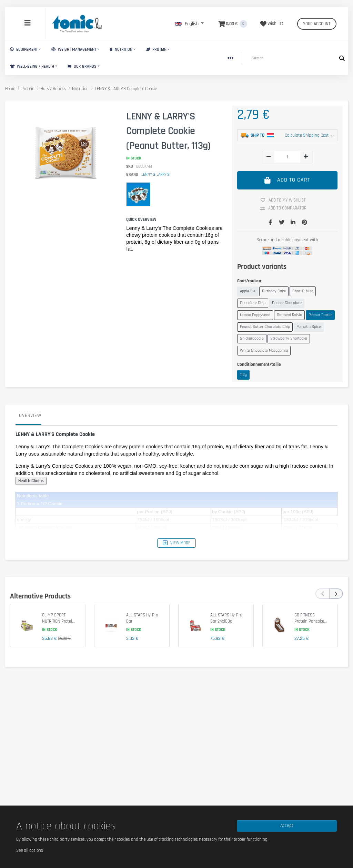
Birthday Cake (274, 291)
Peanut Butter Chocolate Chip (265, 327)
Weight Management (74, 50)
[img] (269, 156)
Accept (287, 826)
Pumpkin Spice (309, 327)
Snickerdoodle (252, 338)
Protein (156, 50)
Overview (30, 416)
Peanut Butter (320, 315)
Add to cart (287, 180)
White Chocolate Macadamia (264, 350)
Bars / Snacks (53, 89)
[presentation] (322, 594)
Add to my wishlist (286, 200)
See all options (30, 850)
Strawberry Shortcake (289, 338)
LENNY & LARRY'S (155, 174)
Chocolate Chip (253, 303)
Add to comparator (286, 208)
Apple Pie (248, 291)
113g (243, 375)
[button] (189, 24)
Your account (317, 24)
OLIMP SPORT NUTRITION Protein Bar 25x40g (58, 621)
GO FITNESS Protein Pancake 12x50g (309, 621)
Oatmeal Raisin (289, 315)
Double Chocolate (287, 303)
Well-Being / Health (32, 66)
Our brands (82, 66)
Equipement (24, 50)
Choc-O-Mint (303, 291)
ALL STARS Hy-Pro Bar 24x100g (226, 618)
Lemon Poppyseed (255, 315)
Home (10, 89)
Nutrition (121, 50)
